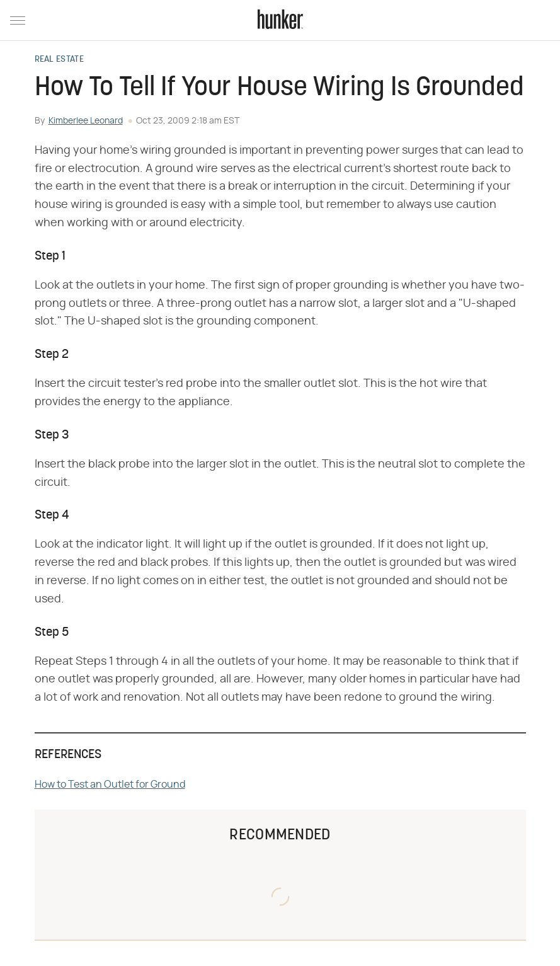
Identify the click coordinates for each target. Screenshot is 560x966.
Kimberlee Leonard (86, 121)
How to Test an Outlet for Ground (110, 785)
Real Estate (59, 60)
